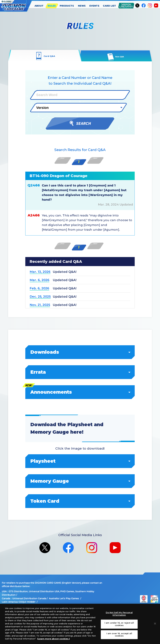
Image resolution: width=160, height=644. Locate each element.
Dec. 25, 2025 (40, 297)
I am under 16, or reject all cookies (119, 624)
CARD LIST (110, 6)
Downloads (80, 352)
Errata (80, 372)
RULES (52, 6)
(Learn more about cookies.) (54, 639)
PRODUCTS (67, 6)
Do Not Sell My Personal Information (119, 614)
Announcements (80, 392)
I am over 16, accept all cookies (119, 634)
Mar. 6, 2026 (40, 280)
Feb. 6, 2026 (39, 288)
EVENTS (94, 6)
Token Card (80, 501)
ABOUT (39, 6)
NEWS (82, 6)
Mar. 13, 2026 (40, 272)
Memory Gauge (80, 481)
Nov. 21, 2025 (40, 305)
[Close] (155, 624)
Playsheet (80, 461)
